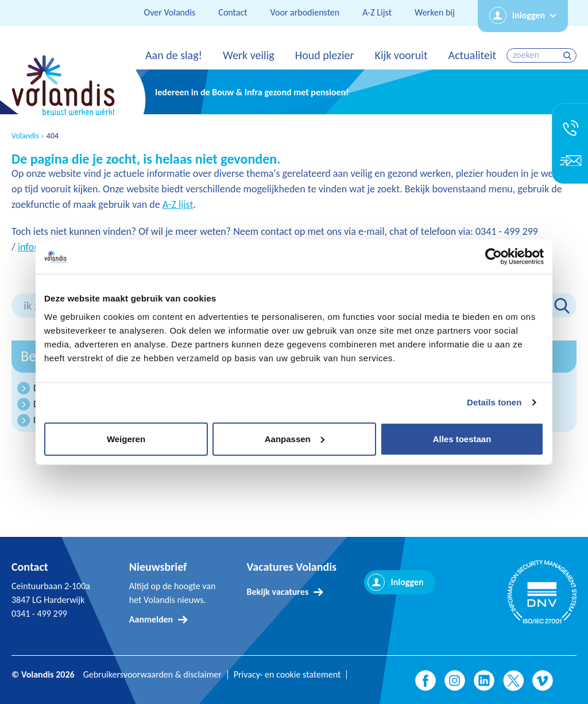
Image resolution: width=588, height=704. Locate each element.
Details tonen (494, 402)
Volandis (25, 136)
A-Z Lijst (377, 12)
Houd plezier (325, 55)
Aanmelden (151, 619)
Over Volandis (170, 12)
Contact (233, 12)
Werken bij (435, 12)
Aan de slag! (174, 55)
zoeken (569, 55)
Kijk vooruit (401, 55)
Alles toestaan (462, 438)
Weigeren (126, 438)
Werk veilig (249, 55)
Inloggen (529, 15)
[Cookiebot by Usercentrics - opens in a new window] (494, 257)
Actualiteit (473, 55)
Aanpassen (295, 438)
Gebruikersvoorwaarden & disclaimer (152, 675)
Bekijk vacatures (278, 592)
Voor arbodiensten (305, 12)
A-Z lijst (178, 204)
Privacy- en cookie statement (287, 675)
